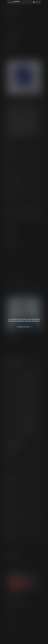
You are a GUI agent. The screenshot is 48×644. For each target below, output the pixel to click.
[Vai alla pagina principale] (15, 2)
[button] (34, 2)
